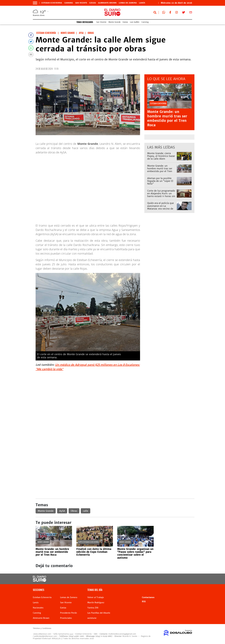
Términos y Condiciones (42, 628)
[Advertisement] (115, 393)
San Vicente (81, 3)
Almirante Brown (107, 3)
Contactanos (148, 597)
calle (86, 511)
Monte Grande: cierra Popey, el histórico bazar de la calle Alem (161, 156)
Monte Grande (115, 22)
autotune (92, 618)
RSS (144, 602)
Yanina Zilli (93, 608)
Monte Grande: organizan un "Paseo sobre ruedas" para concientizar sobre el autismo (135, 553)
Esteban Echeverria (52, 3)
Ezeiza (93, 3)
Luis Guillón (135, 22)
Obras (74, 511)
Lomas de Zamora (128, 3)
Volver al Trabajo (96, 597)
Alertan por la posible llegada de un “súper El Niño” (160, 181)
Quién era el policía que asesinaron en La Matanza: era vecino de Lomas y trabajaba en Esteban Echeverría (160, 209)
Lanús (142, 3)
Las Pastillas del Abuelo (99, 613)
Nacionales (38, 608)
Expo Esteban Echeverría (89, 542)
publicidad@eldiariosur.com (46, 636)
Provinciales (66, 618)
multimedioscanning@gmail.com (122, 634)
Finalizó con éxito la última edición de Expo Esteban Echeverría (94, 552)
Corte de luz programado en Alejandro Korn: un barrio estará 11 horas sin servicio (161, 195)
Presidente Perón (69, 613)
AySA (62, 511)
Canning (69, 3)
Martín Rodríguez (96, 603)
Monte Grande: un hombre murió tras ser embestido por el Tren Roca (167, 118)
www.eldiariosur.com (42, 634)
